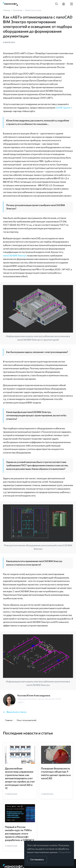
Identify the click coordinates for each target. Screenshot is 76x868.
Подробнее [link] (65, 852)
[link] (10, 4)
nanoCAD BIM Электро (15, 255)
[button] (57, 4)
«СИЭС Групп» (63, 108)
